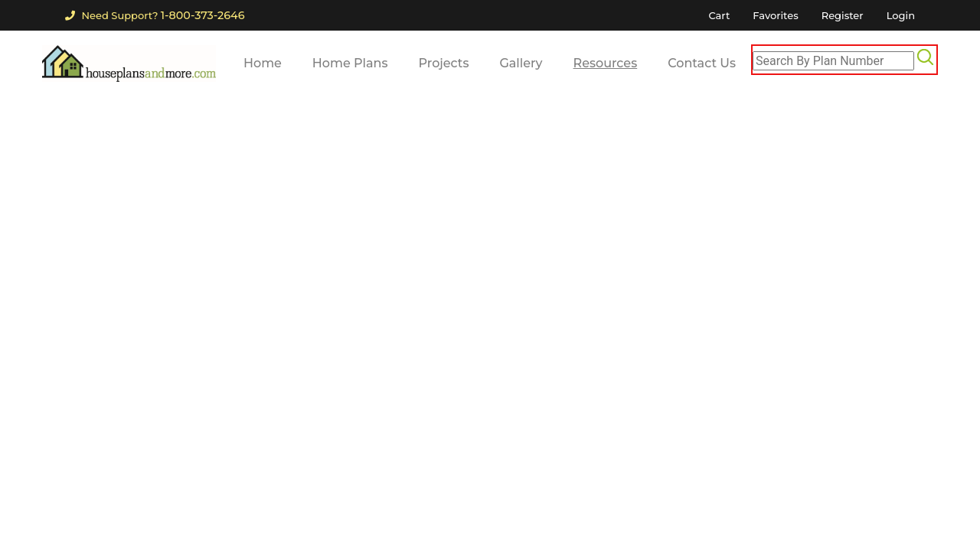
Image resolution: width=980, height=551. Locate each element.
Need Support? (155, 15)
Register (843, 15)
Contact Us (702, 63)
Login (901, 15)
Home (263, 63)
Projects (444, 63)
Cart (719, 15)
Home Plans (350, 63)
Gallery (521, 63)
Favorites (775, 15)
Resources (606, 63)
